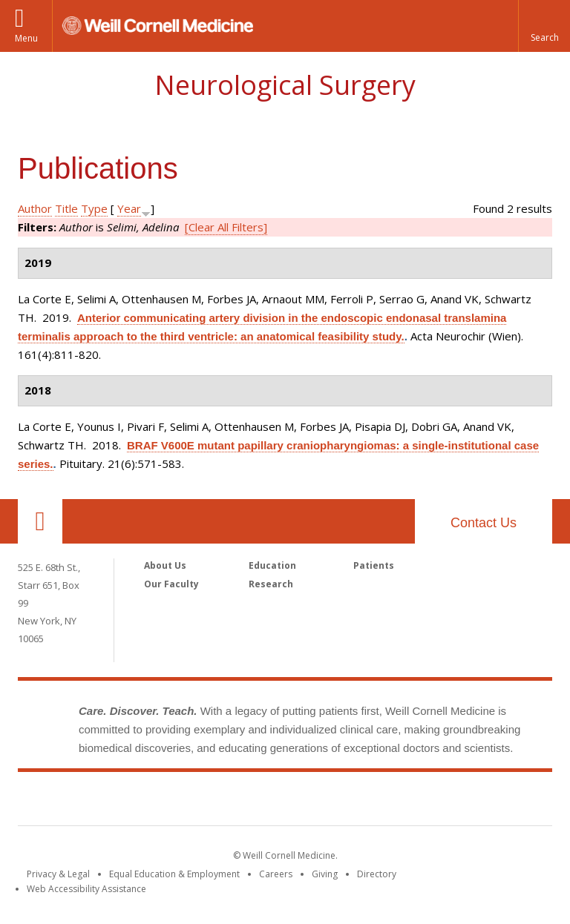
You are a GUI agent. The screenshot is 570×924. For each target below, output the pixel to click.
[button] (544, 26)
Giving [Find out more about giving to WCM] (325, 874)
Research (271, 584)
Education (272, 565)
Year (129, 208)
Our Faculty (171, 584)
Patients (374, 565)
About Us (165, 565)
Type (94, 208)
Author (35, 208)
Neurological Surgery (285, 85)
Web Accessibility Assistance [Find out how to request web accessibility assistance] (86, 889)
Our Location (40, 521)
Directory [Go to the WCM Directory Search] (377, 874)
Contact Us (484, 523)
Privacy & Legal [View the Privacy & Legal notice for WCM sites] (58, 874)
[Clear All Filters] (226, 227)
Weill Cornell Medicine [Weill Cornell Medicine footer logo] (285, 802)
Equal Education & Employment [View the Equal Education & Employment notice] (174, 874)
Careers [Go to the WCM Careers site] (276, 874)
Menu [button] (26, 38)
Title (66, 208)
